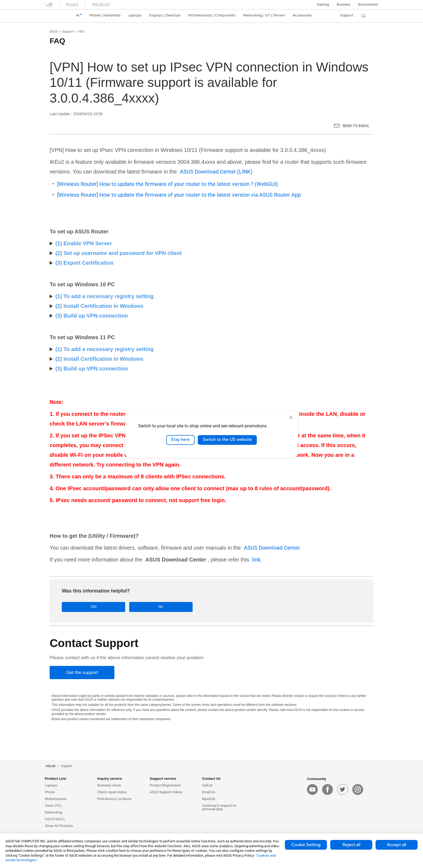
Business (344, 5)
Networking (54, 813)
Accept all (397, 845)
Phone (50, 793)
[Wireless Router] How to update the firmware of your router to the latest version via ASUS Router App (179, 195)
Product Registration (165, 786)
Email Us (209, 793)
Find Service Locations (114, 800)
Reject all (351, 845)
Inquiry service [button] (110, 779)
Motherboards (56, 800)
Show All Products (59, 827)
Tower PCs (53, 806)
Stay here (180, 440)
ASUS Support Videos (166, 793)
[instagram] (358, 790)
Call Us (207, 786)
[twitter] (343, 790)
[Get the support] (82, 673)
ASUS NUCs (55, 820)
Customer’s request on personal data (219, 808)
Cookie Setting (306, 845)
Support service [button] (163, 779)
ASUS (54, 32)
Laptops (51, 786)
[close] (291, 417)
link (256, 560)
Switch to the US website (227, 440)
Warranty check (109, 786)
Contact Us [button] (211, 779)
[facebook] (328, 790)
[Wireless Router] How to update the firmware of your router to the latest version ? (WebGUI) (168, 184)
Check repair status (112, 793)
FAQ (81, 32)
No (122, 607)
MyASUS (209, 800)
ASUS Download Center (272, 548)
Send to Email (356, 126)
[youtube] (312, 790)
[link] (54, 16)
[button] (323, 5)
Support (68, 32)
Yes (81, 607)
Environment (368, 5)
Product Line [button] (55, 779)
